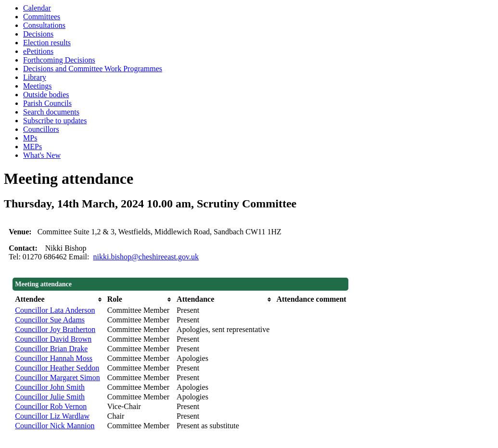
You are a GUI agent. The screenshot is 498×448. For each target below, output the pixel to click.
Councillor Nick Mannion (55, 426)
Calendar (37, 8)
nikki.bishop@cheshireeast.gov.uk (146, 257)
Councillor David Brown (53, 339)
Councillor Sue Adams (50, 320)
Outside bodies (46, 95)
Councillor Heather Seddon (57, 368)
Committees (42, 17)
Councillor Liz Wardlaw (52, 416)
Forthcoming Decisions (59, 60)
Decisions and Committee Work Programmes (93, 69)
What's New (42, 155)
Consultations (44, 25)
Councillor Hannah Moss (54, 358)
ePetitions (38, 51)
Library (35, 77)
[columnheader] (59, 299)
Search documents (51, 112)
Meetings (38, 86)
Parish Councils (47, 103)
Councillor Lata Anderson (55, 310)
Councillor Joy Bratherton (55, 329)
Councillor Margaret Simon (57, 378)
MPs (30, 138)
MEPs (32, 147)
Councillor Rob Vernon (51, 406)
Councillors (41, 129)
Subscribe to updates (55, 121)
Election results (47, 43)
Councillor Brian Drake (51, 349)
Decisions (38, 34)
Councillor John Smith (50, 387)
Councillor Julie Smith (50, 397)
